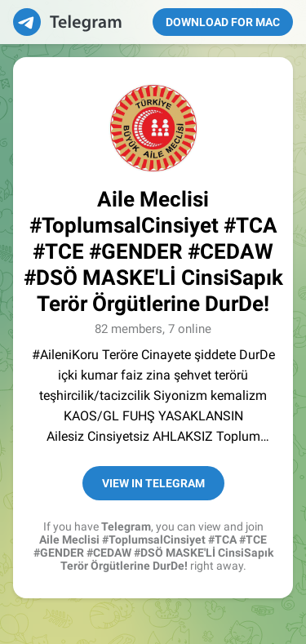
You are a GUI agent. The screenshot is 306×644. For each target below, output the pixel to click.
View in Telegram (153, 483)
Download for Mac (223, 22)
